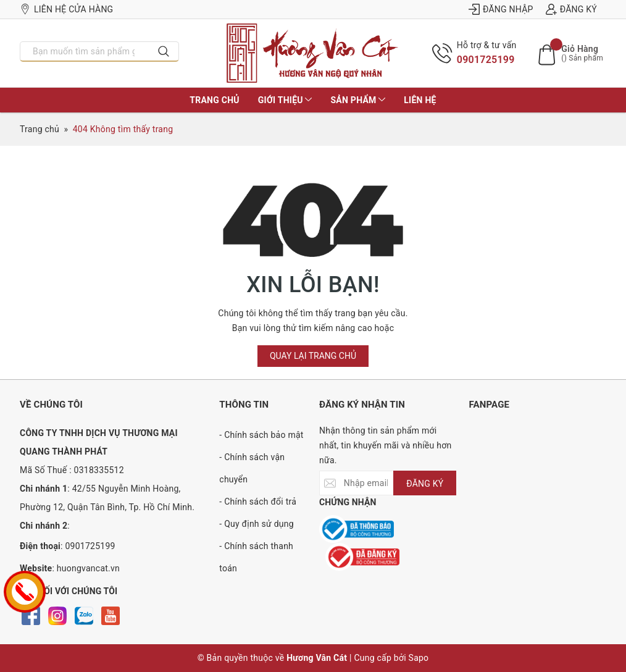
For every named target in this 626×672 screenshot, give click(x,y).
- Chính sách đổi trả (258, 502)
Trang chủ (214, 100)
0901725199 (486, 60)
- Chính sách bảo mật (261, 435)
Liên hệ (420, 100)
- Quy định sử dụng (257, 524)
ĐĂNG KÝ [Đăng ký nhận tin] (425, 484)
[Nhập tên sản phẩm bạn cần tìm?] (85, 51)
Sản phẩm (358, 100)
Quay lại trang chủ (313, 356)
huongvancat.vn (88, 568)
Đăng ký (571, 9)
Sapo (419, 658)
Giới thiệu (285, 100)
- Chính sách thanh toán (256, 557)
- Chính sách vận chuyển (252, 468)
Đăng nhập (501, 9)
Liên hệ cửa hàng (66, 9)
